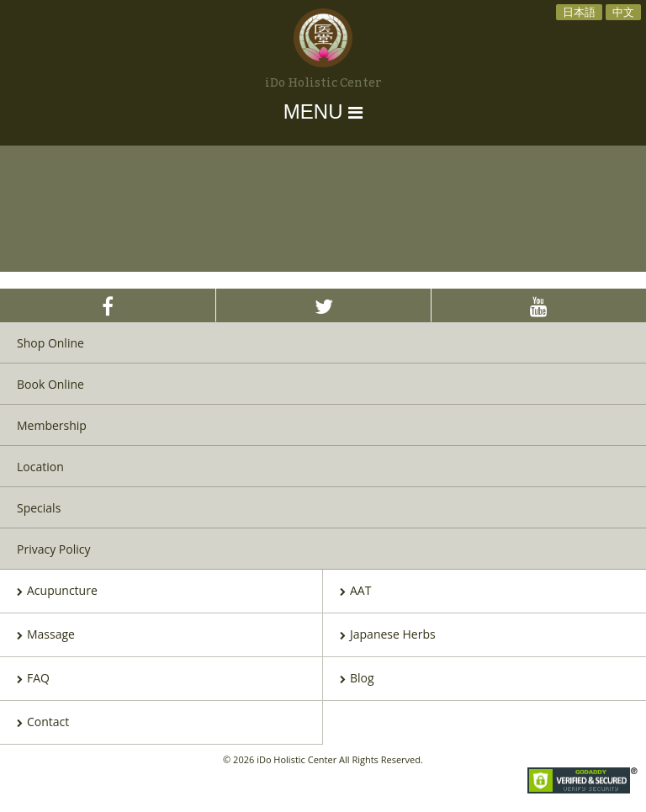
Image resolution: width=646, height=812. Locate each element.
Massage (46, 635)
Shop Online (50, 343)
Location (40, 467)
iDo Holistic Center (323, 83)
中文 (623, 12)
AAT (355, 592)
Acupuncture (57, 592)
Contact (43, 723)
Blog (357, 679)
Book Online (50, 384)
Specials (39, 508)
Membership (52, 425)
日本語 (579, 12)
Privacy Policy (53, 549)
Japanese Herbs (388, 635)
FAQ (33, 679)
